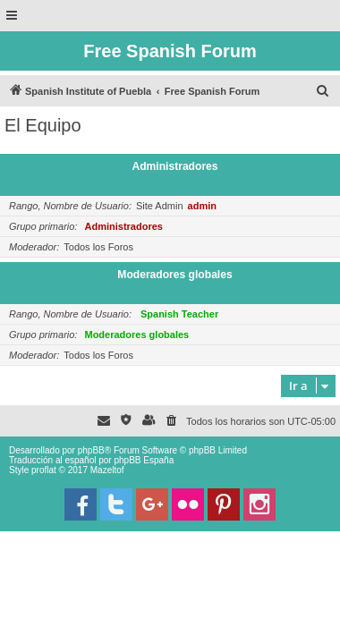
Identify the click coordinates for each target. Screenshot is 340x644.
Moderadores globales (174, 275)
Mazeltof (107, 470)
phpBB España (144, 460)
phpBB (91, 450)
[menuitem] (323, 91)
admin (202, 206)
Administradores (174, 166)
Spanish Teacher (179, 314)
